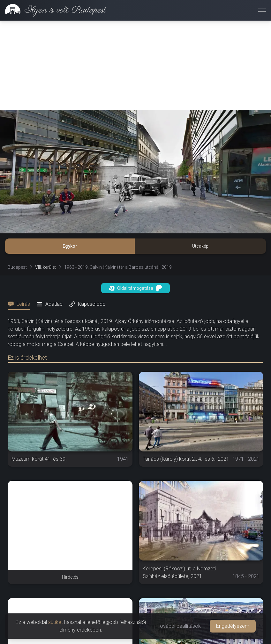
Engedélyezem (233, 626)
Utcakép (200, 246)
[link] (53, 10)
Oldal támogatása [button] (135, 288)
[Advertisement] (135, 65)
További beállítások (179, 626)
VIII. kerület (45, 267)
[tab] (21, 304)
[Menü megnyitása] (262, 10)
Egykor (70, 246)
